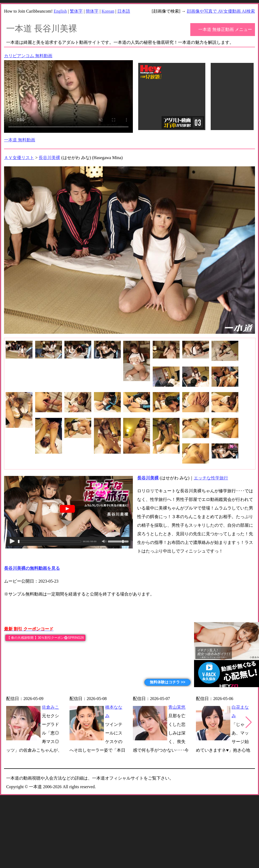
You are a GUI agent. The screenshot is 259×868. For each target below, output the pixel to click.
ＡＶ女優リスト (19, 158)
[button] (249, 722)
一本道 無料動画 (20, 140)
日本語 (124, 11)
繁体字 (76, 11)
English (60, 11)
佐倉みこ (50, 707)
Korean (108, 11)
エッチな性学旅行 (211, 478)
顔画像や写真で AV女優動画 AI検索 (221, 11)
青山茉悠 (177, 707)
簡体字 (92, 11)
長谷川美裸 (49, 158)
